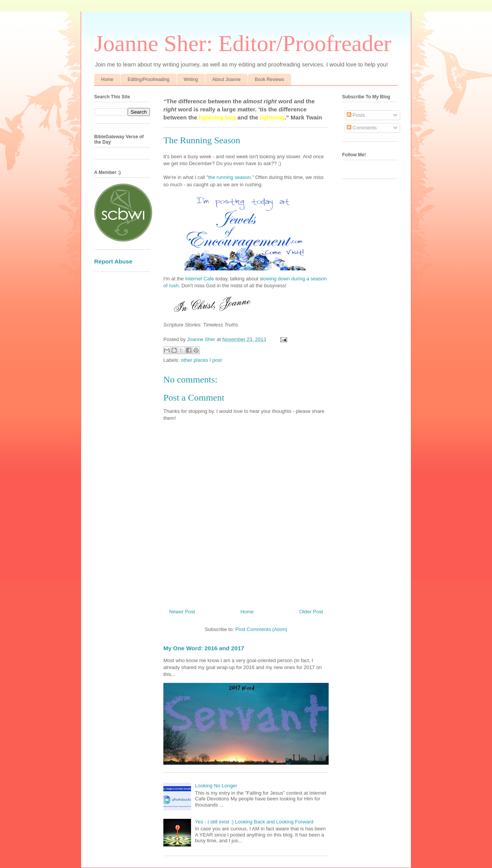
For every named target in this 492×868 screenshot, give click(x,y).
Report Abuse (113, 261)
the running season (230, 177)
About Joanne (226, 80)
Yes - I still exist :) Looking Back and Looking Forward (254, 822)
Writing (191, 80)
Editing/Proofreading (149, 80)
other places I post (201, 360)
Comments (362, 128)
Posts (356, 115)
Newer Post (182, 612)
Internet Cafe (200, 279)
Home (107, 80)
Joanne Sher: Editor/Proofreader (243, 43)
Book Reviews (269, 80)
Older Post (311, 612)
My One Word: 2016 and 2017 (204, 648)
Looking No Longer (216, 786)
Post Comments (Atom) (261, 629)
